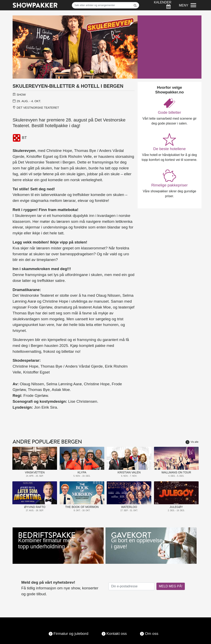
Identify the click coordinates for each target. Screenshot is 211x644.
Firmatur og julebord (71, 634)
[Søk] (106, 5)
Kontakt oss (117, 634)
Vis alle (192, 442)
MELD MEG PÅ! (171, 586)
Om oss (152, 634)
